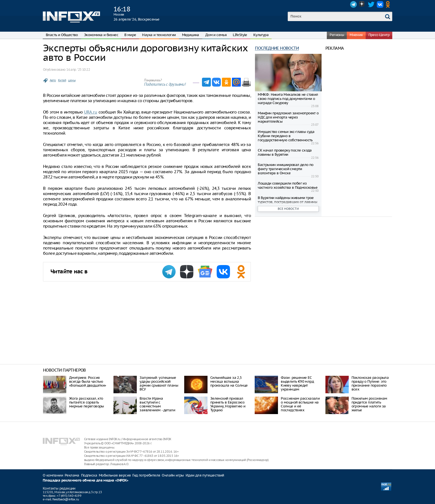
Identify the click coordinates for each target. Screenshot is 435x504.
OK (389, 4)
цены (72, 80)
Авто (53, 80)
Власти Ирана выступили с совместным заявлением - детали (157, 404)
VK (380, 4)
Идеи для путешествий (205, 475)
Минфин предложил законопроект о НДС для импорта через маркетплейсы (288, 117)
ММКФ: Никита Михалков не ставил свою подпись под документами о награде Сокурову (288, 99)
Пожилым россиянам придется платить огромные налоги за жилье (369, 404)
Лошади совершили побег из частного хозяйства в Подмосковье (288, 185)
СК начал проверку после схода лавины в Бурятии (285, 152)
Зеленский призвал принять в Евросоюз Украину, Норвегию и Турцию (228, 404)
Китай (62, 80)
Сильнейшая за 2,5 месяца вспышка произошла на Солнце (229, 381)
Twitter (371, 4)
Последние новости (277, 48)
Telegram (353, 4)
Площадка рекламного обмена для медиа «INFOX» (86, 481)
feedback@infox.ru (66, 499)
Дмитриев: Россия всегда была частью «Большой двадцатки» (88, 381)
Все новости (288, 209)
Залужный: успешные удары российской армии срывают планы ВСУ (159, 383)
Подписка (89, 475)
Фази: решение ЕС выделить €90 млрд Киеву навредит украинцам (297, 383)
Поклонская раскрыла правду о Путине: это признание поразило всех (370, 383)
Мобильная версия (115, 475)
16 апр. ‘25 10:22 (78, 70)
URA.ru (91, 112)
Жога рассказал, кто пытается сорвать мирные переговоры (87, 402)
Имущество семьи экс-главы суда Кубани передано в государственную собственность (286, 136)
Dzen (362, 4)
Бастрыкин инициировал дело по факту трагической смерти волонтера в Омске (286, 169)
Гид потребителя (146, 475)
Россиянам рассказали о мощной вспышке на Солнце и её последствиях (300, 404)
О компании (53, 475)
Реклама (72, 475)
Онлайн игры (173, 475)
